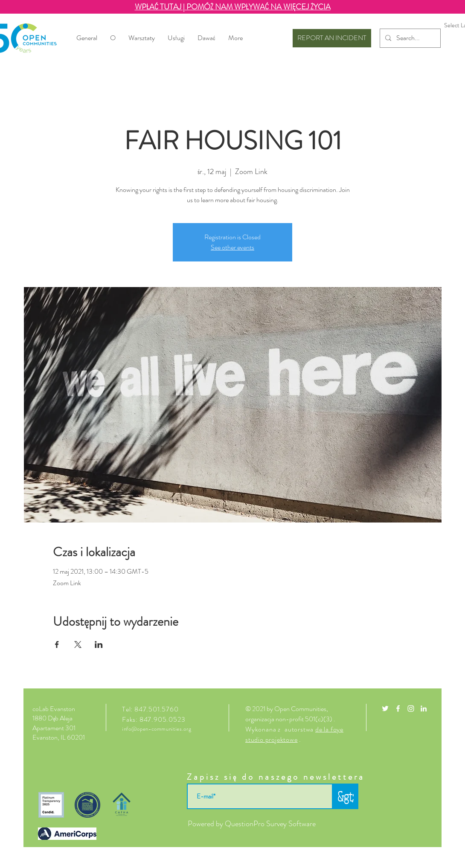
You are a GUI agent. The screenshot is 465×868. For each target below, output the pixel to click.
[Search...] (409, 38)
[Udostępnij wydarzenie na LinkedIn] (99, 644)
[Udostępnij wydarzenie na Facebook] (57, 644)
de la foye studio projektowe (294, 734)
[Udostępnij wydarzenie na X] (78, 644)
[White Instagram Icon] (411, 708)
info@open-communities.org (157, 729)
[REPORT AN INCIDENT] (332, 38)
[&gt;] (346, 796)
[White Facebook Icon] (398, 708)
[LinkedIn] (424, 708)
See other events (232, 247)
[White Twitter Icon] (385, 708)
